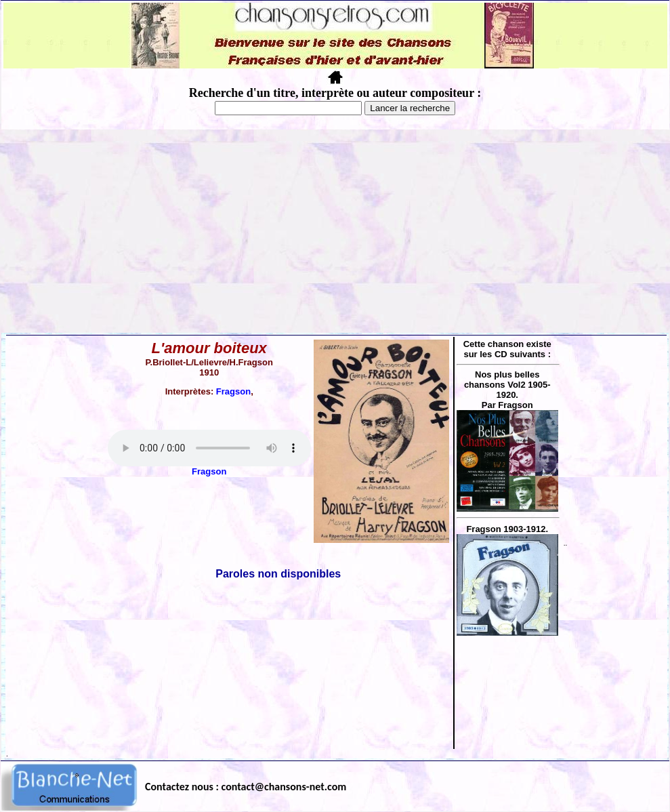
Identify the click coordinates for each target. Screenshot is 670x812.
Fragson (233, 391)
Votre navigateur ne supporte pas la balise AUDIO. (209, 448)
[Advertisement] (335, 231)
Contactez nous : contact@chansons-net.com (246, 787)
